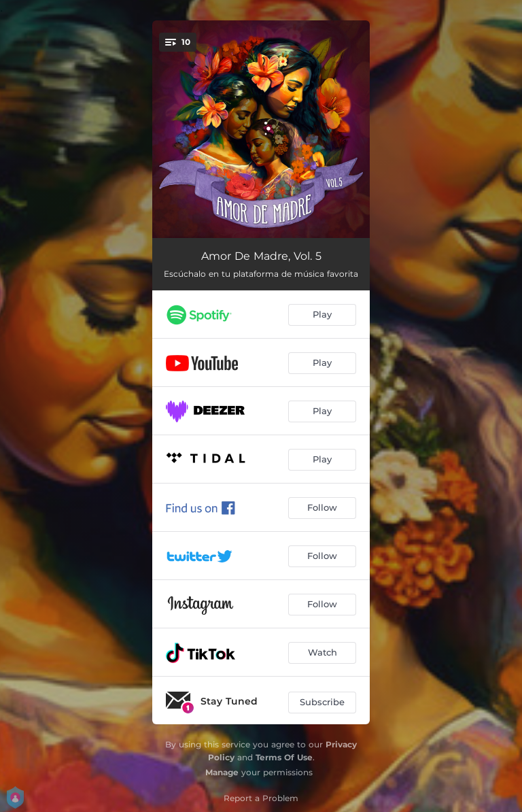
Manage (222, 772)
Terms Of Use (284, 757)
